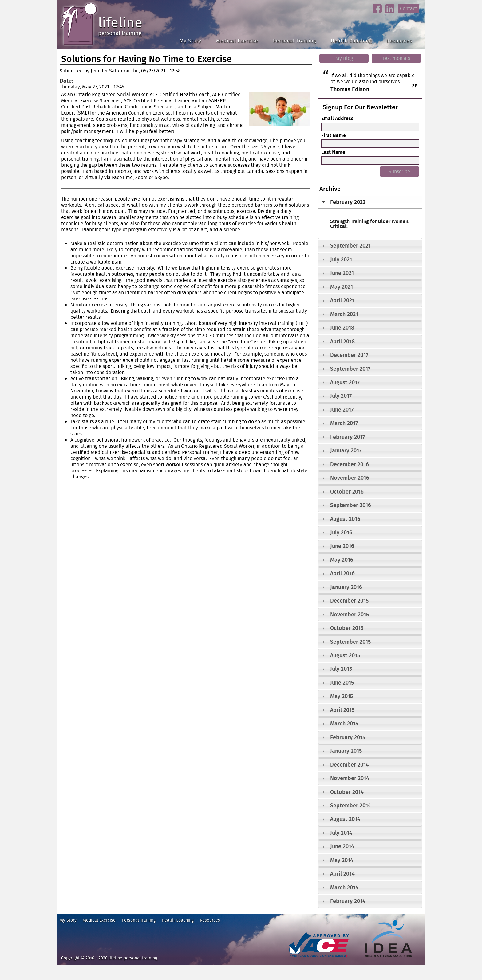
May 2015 (342, 696)
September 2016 (351, 505)
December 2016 (350, 464)
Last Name (333, 152)
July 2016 (341, 532)
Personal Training (294, 41)
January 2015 (346, 751)
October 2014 (347, 792)
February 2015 (348, 737)
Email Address (337, 118)
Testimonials (396, 58)
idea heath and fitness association (386, 960)
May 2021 (342, 287)
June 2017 (342, 410)
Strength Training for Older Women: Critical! (370, 224)
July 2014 (341, 833)
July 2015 (341, 669)
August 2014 (345, 819)
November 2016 (350, 478)
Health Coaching (351, 41)
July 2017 (341, 396)
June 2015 (342, 683)
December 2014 (350, 765)
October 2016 (347, 492)
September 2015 (350, 642)
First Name (334, 135)
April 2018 (342, 341)
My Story (190, 41)
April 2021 (342, 300)
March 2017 (344, 423)
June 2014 (342, 846)
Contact (409, 8)
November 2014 (350, 778)
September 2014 (351, 805)
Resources (399, 41)
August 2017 (345, 382)
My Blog (344, 58)
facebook (377, 14)
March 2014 (344, 887)
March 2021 (344, 314)
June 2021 (342, 273)
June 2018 (342, 328)
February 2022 (348, 202)
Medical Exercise (237, 41)
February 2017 (348, 437)
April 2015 (342, 710)
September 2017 (350, 369)
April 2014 (342, 874)
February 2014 (348, 901)
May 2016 (342, 560)
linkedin (390, 14)
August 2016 (345, 519)
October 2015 (347, 628)
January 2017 (346, 450)
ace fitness (298, 960)
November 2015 (350, 614)
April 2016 (342, 573)
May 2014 (342, 860)
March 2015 (344, 723)
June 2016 (342, 546)
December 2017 (349, 355)
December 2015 (349, 601)
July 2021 (341, 259)
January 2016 (346, 587)
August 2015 (345, 655)
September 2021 (350, 246)
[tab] (370, 202)
